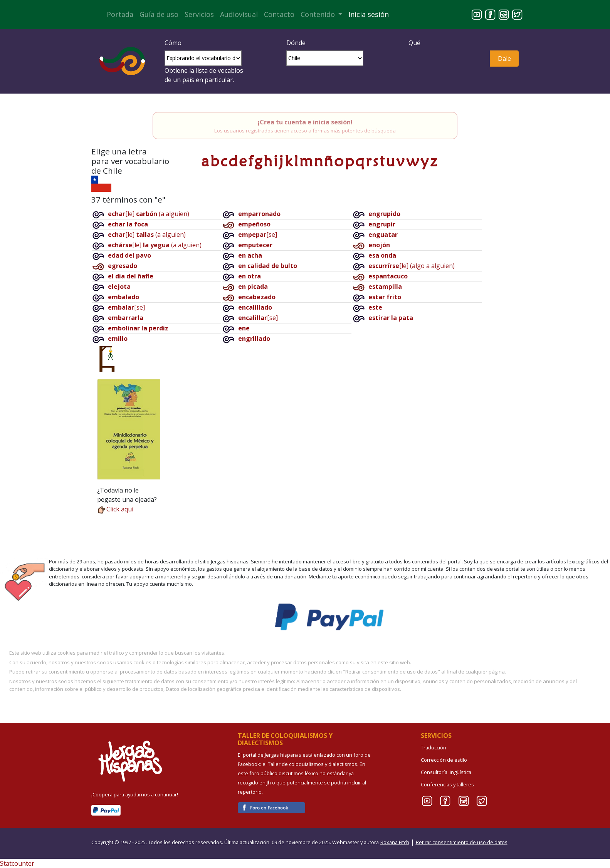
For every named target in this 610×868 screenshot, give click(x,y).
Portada (120, 14)
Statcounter (17, 863)
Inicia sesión (369, 14)
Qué (414, 43)
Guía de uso (159, 14)
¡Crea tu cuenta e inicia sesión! (305, 122)
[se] (126, 307)
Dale (504, 59)
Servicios (199, 14)
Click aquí (115, 509)
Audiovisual (239, 14)
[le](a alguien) (149, 214)
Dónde (296, 43)
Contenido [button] (319, 14)
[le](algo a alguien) (412, 266)
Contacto (279, 14)
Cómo (173, 43)
